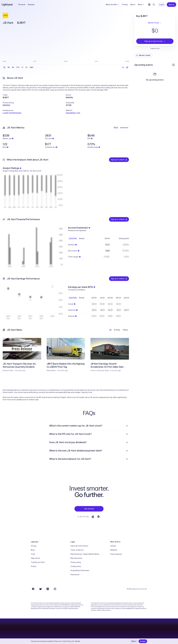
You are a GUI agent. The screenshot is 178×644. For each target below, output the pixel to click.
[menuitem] (89, 426)
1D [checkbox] (4, 67)
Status (34, 566)
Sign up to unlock (119, 160)
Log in (162, 5)
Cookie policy (76, 566)
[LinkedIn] (48, 589)
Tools (33, 554)
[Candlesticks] (127, 67)
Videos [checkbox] (125, 330)
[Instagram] (55, 589)
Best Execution (76, 558)
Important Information (79, 546)
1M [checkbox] (13, 67)
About (133, 5)
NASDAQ (6, 105)
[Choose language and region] (149, 5)
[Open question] (127, 426)
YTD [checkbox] (18, 67)
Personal (22, 5)
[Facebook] (33, 589)
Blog (33, 550)
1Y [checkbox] (23, 67)
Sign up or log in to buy (155, 41)
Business (31, 5)
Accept (143, 641)
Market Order (155, 23)
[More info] (173, 65)
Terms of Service (77, 550)
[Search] (154, 5)
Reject (134, 641)
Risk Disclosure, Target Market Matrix (85, 554)
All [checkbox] (110, 330)
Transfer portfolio (38, 562)
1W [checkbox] (9, 67)
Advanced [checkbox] (124, 128)
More (141, 5)
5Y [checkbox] (27, 67)
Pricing (125, 5)
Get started (89, 509)
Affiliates (114, 550)
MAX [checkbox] (32, 67)
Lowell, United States (12, 113)
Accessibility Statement (80, 570)
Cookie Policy (67, 641)
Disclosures (75, 575)
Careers (113, 546)
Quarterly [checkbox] (73, 238)
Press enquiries (116, 554)
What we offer (113, 5)
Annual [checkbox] (82, 238)
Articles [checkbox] (117, 330)
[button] (34, 95)
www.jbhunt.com (73, 113)
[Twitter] (40, 589)
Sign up (171, 5)
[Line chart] (123, 67)
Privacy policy (76, 562)
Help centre (35, 558)
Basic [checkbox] (116, 128)
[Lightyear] (7, 5)
